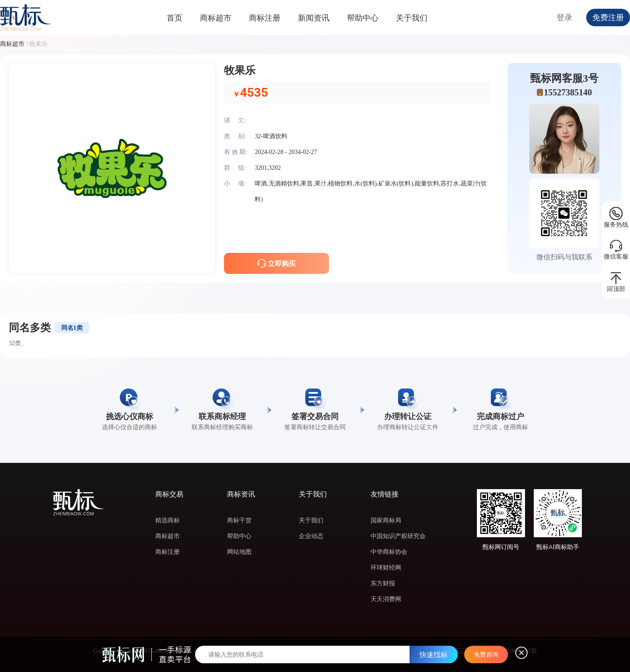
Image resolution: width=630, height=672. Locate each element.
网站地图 (239, 552)
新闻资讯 (314, 18)
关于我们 (412, 18)
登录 (564, 17)
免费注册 (608, 17)
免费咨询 (486, 654)
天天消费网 (386, 599)
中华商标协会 (389, 552)
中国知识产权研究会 (398, 536)
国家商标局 (386, 520)
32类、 (18, 343)
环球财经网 (386, 567)
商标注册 (265, 18)
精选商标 (168, 520)
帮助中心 (363, 18)
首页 (175, 18)
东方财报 (383, 583)
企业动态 (311, 536)
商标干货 (239, 520)
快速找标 (434, 654)
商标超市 (216, 18)
